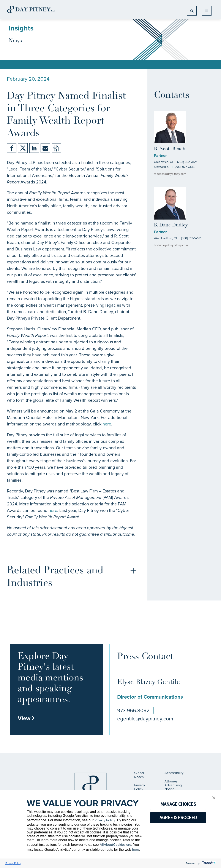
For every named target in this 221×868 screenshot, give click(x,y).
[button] (214, 798)
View (26, 718)
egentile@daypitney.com (145, 719)
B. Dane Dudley (171, 225)
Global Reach (139, 775)
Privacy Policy (140, 787)
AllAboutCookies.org (115, 845)
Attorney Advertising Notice (173, 785)
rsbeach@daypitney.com (170, 174)
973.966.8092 (133, 710)
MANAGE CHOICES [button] (178, 804)
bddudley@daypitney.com (171, 245)
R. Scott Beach (170, 149)
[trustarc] (208, 863)
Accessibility (174, 773)
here (107, 424)
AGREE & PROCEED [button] (178, 817)
